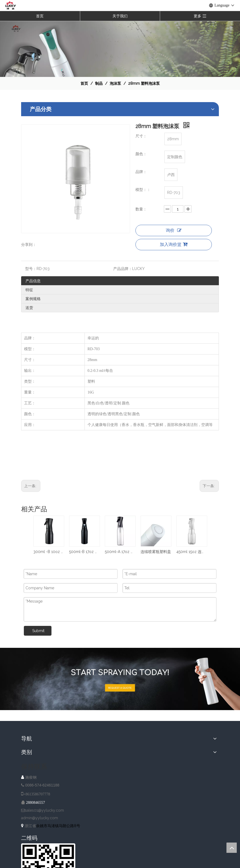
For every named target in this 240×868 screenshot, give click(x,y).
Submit (38, 631)
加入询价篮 (174, 244)
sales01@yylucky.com (44, 810)
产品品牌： (123, 269)
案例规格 (33, 299)
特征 (29, 290)
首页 (40, 16)
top (232, 848)
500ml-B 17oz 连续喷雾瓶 (84, 552)
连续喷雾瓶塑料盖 (156, 552)
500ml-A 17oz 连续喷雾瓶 (120, 552)
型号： (31, 269)
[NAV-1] (120, 49)
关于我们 (120, 16)
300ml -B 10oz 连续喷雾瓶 (48, 552)
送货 (29, 308)
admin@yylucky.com (40, 818)
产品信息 (33, 281)
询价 (174, 230)
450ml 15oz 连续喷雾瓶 (192, 552)
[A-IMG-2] (120, 679)
